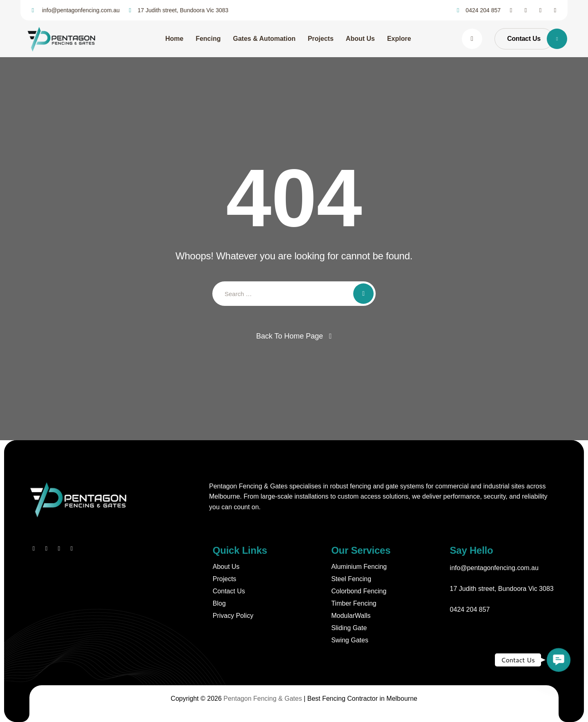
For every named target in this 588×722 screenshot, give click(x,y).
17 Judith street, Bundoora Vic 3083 (502, 589)
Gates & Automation (264, 39)
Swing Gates (350, 640)
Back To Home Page (290, 336)
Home (174, 39)
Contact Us (229, 591)
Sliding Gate (349, 628)
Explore (399, 39)
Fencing (208, 39)
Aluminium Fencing (359, 567)
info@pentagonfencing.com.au (494, 568)
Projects (321, 39)
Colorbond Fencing (359, 591)
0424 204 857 (470, 609)
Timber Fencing (354, 603)
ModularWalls (351, 616)
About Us (360, 39)
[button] (559, 660)
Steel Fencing (351, 579)
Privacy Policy (233, 616)
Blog (219, 603)
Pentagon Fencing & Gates (263, 699)
